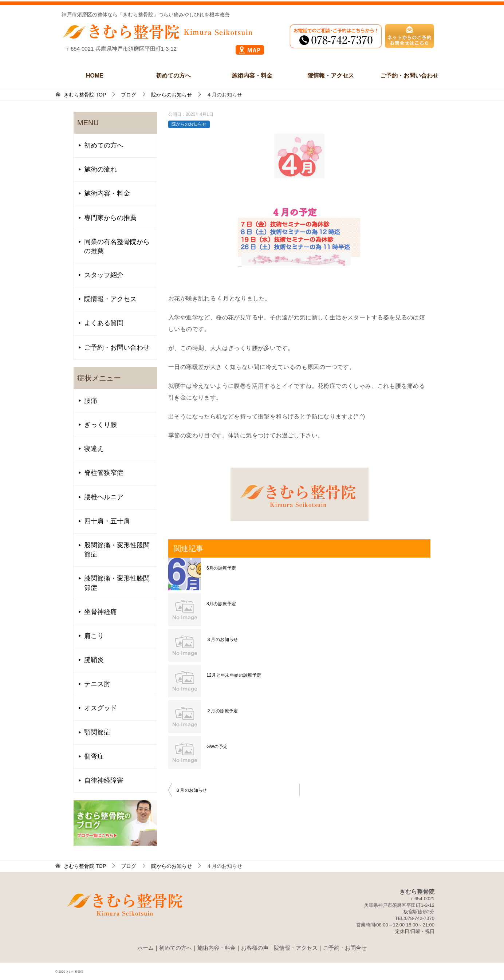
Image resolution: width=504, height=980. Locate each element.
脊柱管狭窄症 (104, 473)
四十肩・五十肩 (107, 521)
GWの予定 (217, 747)
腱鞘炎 (94, 660)
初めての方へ (173, 76)
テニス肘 (97, 684)
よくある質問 (104, 323)
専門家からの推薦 (110, 218)
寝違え (94, 449)
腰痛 (91, 401)
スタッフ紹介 (104, 275)
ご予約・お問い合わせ (409, 76)
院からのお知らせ (189, 124)
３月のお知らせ (222, 639)
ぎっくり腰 (101, 425)
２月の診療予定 (222, 711)
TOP (85, 95)
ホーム (145, 948)
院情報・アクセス (331, 76)
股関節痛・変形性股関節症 (117, 550)
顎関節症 (97, 732)
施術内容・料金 (252, 76)
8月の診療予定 (221, 604)
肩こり (94, 636)
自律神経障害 (104, 780)
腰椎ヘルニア (104, 497)
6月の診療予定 (221, 568)
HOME (95, 76)
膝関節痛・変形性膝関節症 (117, 583)
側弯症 (94, 756)
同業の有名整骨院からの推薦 (117, 246)
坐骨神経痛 (101, 612)
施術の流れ (101, 169)
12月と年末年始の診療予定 (234, 675)
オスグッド (101, 708)
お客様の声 (255, 948)
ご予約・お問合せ (345, 948)
